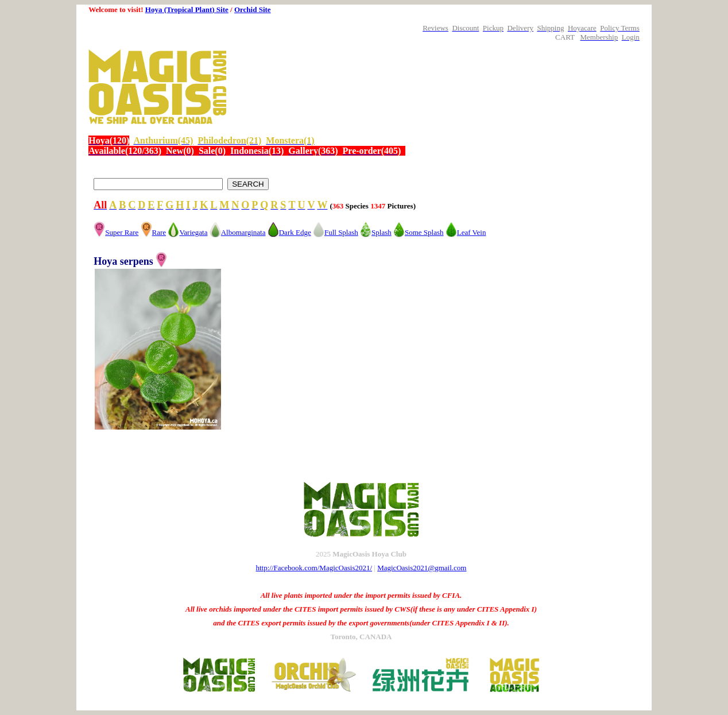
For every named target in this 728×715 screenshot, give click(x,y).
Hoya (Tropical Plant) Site (187, 9)
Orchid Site (253, 9)
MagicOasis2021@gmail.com (422, 568)
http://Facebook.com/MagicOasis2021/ (314, 568)
